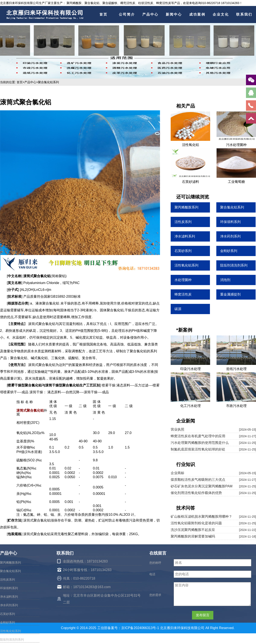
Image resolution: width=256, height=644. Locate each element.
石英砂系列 (7, 614)
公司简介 (127, 14)
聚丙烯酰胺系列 (10, 562)
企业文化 (221, 14)
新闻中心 (174, 14)
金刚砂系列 (7, 622)
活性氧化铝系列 (10, 631)
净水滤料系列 (9, 597)
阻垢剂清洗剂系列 (12, 640)
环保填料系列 (9, 588)
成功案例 (197, 14)
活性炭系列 (7, 580)
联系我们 (244, 14)
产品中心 (150, 14)
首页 (103, 14)
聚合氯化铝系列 (48, 82)
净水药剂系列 (9, 605)
